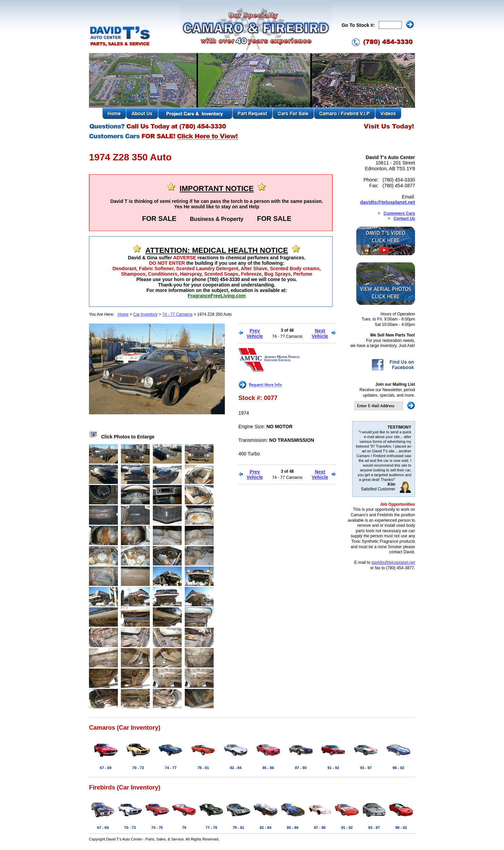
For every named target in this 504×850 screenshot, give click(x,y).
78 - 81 (203, 768)
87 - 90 (301, 768)
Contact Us (404, 219)
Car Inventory (145, 314)
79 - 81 (238, 828)
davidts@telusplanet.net (388, 202)
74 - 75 (157, 828)
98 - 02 (398, 768)
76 (184, 828)
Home (123, 314)
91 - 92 (333, 768)
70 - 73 (138, 768)
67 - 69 (106, 768)
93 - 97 (366, 768)
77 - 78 (211, 828)
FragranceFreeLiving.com (217, 296)
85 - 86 (268, 768)
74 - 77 (170, 768)
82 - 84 (236, 768)
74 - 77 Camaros (177, 314)
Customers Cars (399, 213)
